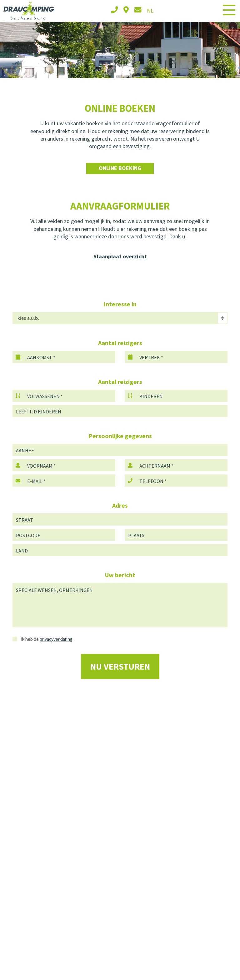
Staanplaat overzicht (120, 256)
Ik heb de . (43, 639)
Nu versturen (120, 666)
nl (150, 10)
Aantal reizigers (120, 343)
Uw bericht (120, 575)
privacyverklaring (56, 639)
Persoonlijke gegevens (120, 436)
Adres (120, 505)
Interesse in (120, 304)
